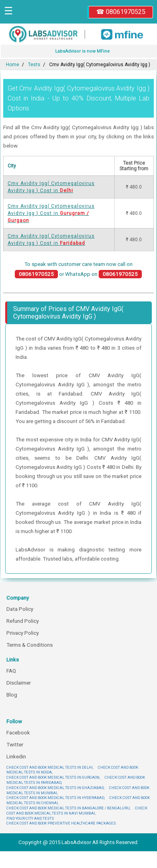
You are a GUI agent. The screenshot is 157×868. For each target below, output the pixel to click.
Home (13, 65)
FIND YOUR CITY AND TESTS (30, 818)
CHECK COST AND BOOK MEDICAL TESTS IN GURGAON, (53, 777)
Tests (34, 65)
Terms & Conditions (30, 645)
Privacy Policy (23, 633)
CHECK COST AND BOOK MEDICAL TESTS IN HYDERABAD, (56, 798)
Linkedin (16, 757)
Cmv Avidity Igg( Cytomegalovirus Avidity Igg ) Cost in (51, 213)
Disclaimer (19, 683)
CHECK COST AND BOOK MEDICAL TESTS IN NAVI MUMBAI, (77, 811)
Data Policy (20, 609)
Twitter (15, 745)
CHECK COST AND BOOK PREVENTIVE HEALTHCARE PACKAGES (61, 823)
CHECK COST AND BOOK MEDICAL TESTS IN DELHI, (50, 767)
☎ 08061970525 (121, 12)
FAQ (11, 671)
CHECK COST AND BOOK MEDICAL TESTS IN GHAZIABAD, (55, 788)
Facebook (18, 733)
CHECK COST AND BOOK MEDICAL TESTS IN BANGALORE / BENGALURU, (68, 808)
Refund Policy (23, 621)
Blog (12, 695)
